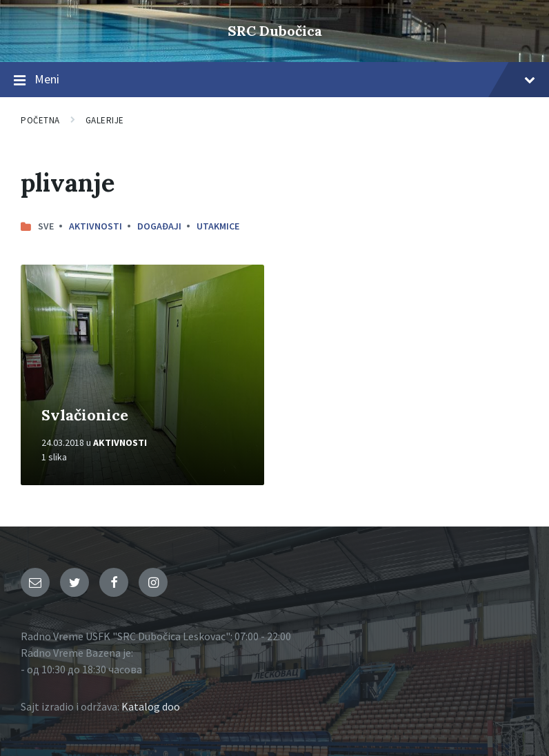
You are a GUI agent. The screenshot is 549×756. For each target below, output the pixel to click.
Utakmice (218, 226)
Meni (274, 80)
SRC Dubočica (275, 31)
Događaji (159, 226)
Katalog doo (151, 706)
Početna (40, 120)
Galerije (105, 120)
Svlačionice (85, 415)
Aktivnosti (96, 226)
